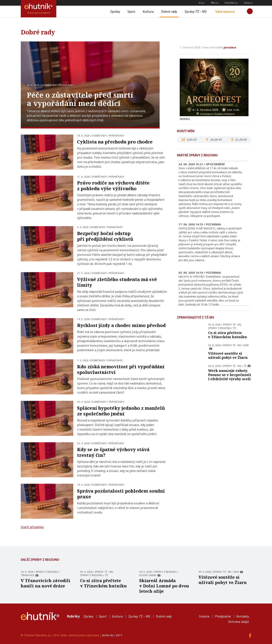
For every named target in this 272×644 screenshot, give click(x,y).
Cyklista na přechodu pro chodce (115, 142)
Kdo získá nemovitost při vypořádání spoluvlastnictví (121, 369)
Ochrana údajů (238, 622)
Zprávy (115, 12)
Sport (131, 12)
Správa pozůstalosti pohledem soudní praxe (121, 494)
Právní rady (66, 85)
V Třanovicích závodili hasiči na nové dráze (46, 583)
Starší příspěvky (32, 527)
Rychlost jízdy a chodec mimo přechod (121, 325)
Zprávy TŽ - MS (232, 325)
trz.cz (202, 3)
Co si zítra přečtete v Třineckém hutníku (228, 335)
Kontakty (243, 616)
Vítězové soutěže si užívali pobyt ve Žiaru (228, 355)
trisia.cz (248, 3)
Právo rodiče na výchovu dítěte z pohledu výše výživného (113, 186)
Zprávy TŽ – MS (196, 12)
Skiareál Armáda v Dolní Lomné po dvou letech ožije (164, 586)
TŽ (235, 328)
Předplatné (223, 616)
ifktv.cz (215, 3)
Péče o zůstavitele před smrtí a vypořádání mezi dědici (80, 99)
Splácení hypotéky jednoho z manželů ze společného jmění (121, 411)
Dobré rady (169, 12)
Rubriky (73, 616)
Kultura (148, 12)
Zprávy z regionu (219, 328)
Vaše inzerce (225, 12)
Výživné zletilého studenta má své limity (117, 282)
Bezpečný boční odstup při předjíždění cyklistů (105, 236)
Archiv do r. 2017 (112, 635)
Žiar (246, 345)
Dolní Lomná (148, 575)
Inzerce (204, 616)
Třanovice (28, 575)
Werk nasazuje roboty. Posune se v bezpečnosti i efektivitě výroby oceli (230, 375)
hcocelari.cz (231, 3)
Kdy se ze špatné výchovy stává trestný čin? (113, 452)
